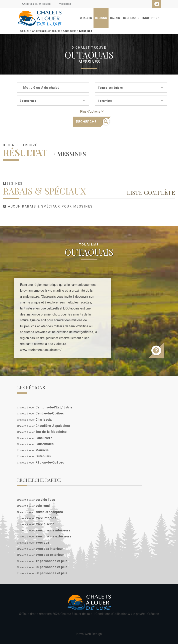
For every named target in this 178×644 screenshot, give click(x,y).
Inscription (151, 18)
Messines (86, 31)
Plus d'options (92, 111)
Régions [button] (101, 18)
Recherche (131, 18)
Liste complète (151, 192)
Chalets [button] (86, 18)
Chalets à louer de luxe (46, 31)
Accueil (25, 31)
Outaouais (70, 31)
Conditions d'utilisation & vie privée (120, 614)
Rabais (115, 18)
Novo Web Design (89, 634)
